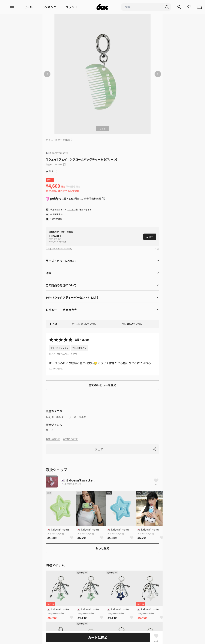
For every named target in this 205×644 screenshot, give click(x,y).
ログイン (71, 209)
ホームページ (52, 471)
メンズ (7, 493)
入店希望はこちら (14, 569)
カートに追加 (98, 637)
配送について (70, 439)
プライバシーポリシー (17, 533)
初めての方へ (12, 525)
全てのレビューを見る (102, 385)
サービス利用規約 (14, 540)
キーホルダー (81, 417)
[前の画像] (47, 74)
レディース (10, 486)
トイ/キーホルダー (56, 417)
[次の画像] (158, 74)
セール (28, 7)
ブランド (71, 7)
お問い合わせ (53, 439)
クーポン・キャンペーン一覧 (59, 248)
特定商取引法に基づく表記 (20, 554)
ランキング (49, 7)
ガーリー (50, 430)
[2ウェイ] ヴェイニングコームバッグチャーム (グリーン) (125, 471)
